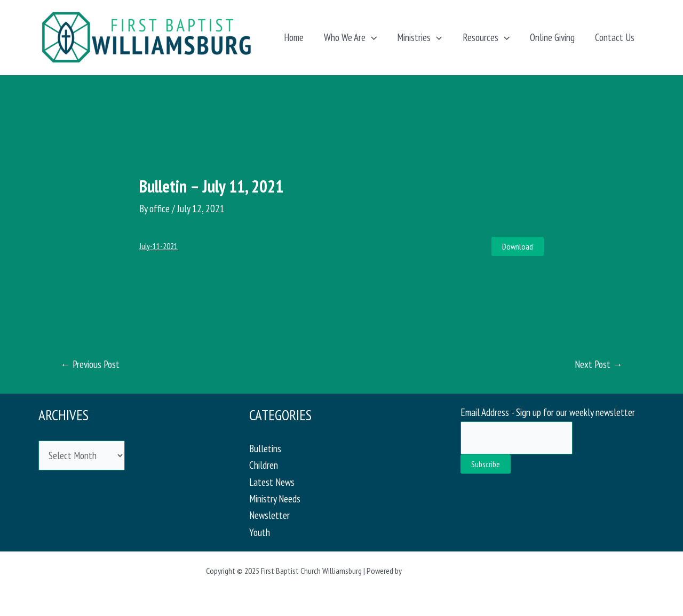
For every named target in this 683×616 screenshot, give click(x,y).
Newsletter (269, 515)
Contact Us (615, 37)
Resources (486, 37)
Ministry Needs (275, 499)
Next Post (599, 365)
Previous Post (90, 365)
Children (264, 465)
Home (294, 37)
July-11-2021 (158, 246)
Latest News (272, 482)
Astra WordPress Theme (440, 571)
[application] (371, 37)
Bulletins (265, 449)
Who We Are (350, 37)
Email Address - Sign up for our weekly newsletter (548, 412)
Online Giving (552, 37)
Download (518, 246)
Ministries (419, 37)
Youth (260, 532)
